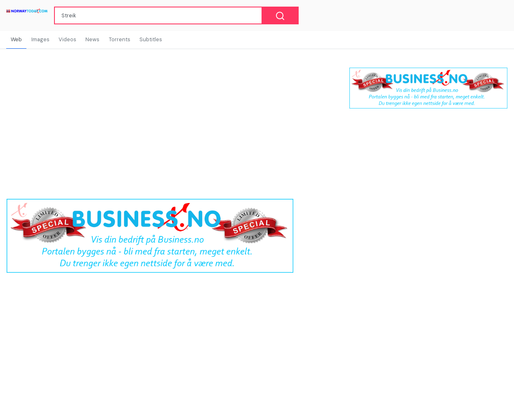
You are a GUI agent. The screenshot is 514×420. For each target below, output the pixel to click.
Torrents (120, 39)
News (92, 39)
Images (40, 39)
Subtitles (151, 39)
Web (16, 39)
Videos (67, 39)
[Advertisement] (428, 182)
